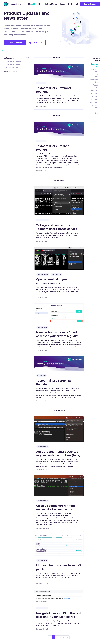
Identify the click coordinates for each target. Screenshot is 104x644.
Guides (62, 4)
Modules (71, 4)
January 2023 (95, 112)
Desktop (30, 4)
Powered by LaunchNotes (10, 72)
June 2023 (95, 93)
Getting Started (51, 4)
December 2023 (95, 65)
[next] (67, 637)
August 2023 (96, 86)
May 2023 (95, 96)
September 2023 (94, 81)
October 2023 (95, 76)
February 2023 (95, 107)
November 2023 (95, 70)
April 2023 (95, 99)
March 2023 (94, 103)
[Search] (53, 51)
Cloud (40, 4)
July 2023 (95, 90)
